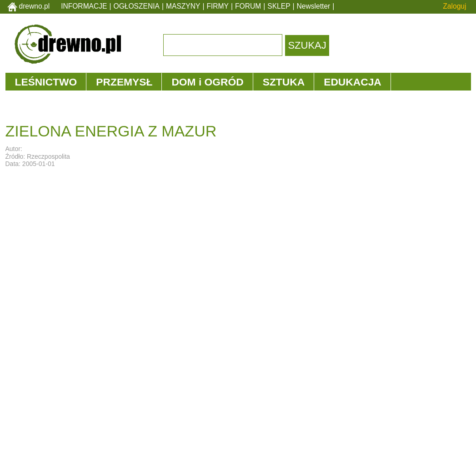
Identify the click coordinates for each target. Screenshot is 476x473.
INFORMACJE (84, 6)
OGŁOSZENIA (137, 6)
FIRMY (218, 6)
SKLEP (279, 6)
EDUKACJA (353, 82)
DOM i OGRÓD (207, 82)
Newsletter (314, 6)
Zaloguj (454, 6)
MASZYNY (183, 6)
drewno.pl (35, 6)
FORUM (248, 6)
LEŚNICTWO (46, 82)
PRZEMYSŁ (124, 82)
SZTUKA (284, 82)
